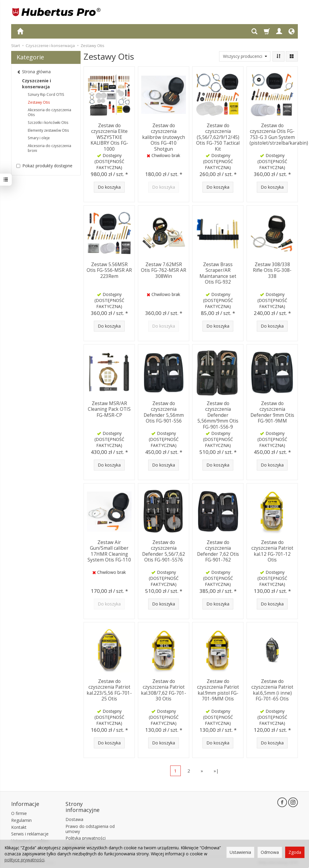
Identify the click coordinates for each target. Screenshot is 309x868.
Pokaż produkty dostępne (44, 166)
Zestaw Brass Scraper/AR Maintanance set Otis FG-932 (218, 272)
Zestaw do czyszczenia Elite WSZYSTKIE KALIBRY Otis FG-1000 (109, 134)
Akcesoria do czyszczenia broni (49, 148)
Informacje (25, 804)
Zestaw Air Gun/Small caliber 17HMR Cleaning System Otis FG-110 (109, 550)
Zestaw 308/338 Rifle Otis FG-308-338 (272, 270)
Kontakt (19, 827)
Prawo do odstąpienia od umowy (90, 828)
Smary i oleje (39, 138)
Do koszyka (109, 187)
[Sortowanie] (279, 56)
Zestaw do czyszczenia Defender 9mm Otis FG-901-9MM (272, 411)
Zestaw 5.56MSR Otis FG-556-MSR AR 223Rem (109, 270)
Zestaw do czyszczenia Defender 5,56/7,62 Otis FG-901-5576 (164, 550)
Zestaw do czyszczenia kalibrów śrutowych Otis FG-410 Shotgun (164, 136)
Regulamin (21, 820)
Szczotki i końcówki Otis (48, 123)
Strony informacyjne (83, 807)
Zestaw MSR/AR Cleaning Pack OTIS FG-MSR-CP (109, 409)
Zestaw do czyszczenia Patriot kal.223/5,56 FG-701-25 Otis (109, 689)
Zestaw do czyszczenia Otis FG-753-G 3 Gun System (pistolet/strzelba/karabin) (279, 134)
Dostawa (74, 819)
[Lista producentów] (245, 56)
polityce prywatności (24, 860)
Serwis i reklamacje (30, 833)
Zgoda (295, 852)
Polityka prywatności (86, 838)
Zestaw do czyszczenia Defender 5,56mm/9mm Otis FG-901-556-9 (218, 414)
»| (216, 771)
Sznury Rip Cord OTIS (46, 94)
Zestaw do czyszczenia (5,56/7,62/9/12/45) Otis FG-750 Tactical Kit (218, 136)
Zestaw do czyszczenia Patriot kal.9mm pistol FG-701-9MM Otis (218, 689)
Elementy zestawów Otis (48, 130)
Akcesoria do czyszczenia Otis (49, 112)
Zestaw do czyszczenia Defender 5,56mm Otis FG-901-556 (164, 411)
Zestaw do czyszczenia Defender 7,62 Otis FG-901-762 (218, 550)
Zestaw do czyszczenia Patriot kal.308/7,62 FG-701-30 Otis (164, 689)
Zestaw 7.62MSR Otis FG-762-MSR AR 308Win (164, 270)
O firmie (19, 813)
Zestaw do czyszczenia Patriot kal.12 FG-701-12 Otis (272, 550)
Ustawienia (240, 852)
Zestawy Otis (39, 102)
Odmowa (270, 852)
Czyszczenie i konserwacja (37, 84)
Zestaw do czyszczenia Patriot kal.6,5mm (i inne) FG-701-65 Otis (272, 689)
